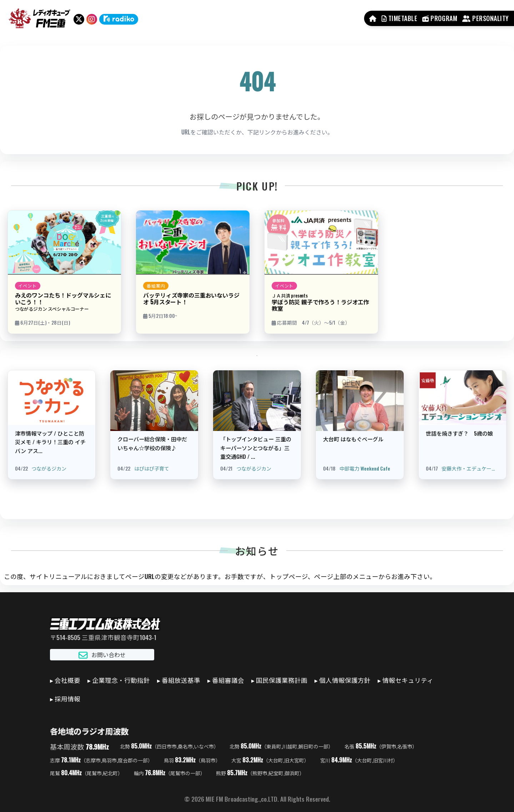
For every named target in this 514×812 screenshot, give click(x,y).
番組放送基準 (181, 680)
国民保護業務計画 (282, 680)
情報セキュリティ (408, 680)
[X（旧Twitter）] (79, 19)
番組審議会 (228, 680)
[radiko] (119, 19)
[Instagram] (92, 19)
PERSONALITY (486, 18)
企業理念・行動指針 (121, 680)
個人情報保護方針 (345, 680)
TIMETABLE (400, 18)
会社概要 (67, 680)
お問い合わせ (102, 655)
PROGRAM (440, 18)
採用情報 (67, 699)
